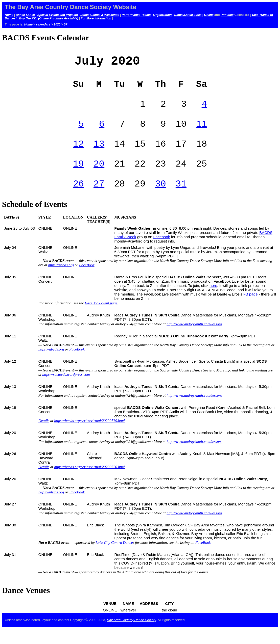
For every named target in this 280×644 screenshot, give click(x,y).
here (213, 300)
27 (99, 198)
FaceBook (87, 280)
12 (78, 154)
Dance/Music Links (188, 15)
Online (209, 15)
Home (9, 15)
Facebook (161, 252)
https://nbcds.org (61, 280)
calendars (43, 24)
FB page (251, 309)
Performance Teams (136, 15)
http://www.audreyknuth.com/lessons (194, 339)
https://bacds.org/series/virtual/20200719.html (89, 436)
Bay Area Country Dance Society (131, 635)
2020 (57, 24)
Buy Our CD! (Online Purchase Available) (49, 18)
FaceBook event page (101, 318)
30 (161, 198)
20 (99, 176)
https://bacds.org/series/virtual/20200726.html (89, 482)
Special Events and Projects (58, 15)
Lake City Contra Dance (114, 557)
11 (202, 132)
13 (99, 154)
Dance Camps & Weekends (100, 15)
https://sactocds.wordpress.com (66, 389)
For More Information (96, 18)
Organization (162, 15)
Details (44, 436)
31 (181, 198)
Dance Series (25, 15)
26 (78, 198)
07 (66, 24)
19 (78, 176)
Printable (227, 15)
